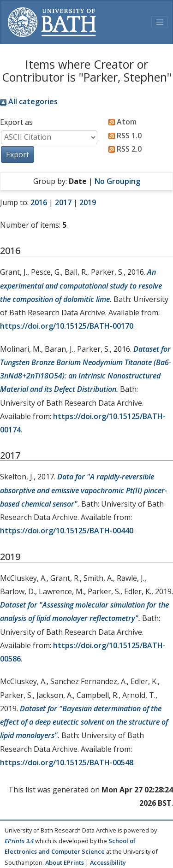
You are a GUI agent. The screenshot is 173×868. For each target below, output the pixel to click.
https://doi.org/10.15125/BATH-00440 (67, 531)
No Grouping (117, 181)
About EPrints (65, 862)
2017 (63, 202)
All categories (29, 101)
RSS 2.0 (123, 149)
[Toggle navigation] (160, 22)
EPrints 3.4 (19, 841)
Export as (16, 122)
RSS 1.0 (123, 136)
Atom (121, 122)
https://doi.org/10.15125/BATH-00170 (67, 326)
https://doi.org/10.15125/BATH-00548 (67, 762)
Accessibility (108, 862)
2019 (88, 202)
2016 (39, 202)
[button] (18, 154)
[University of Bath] (52, 22)
